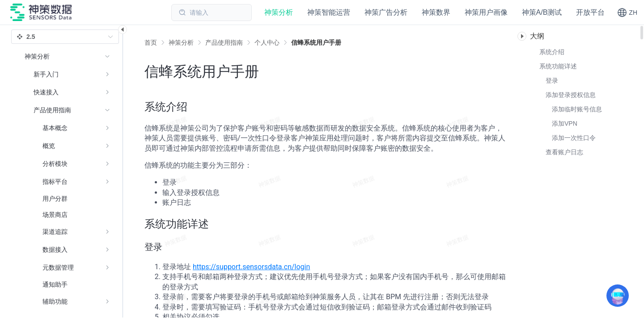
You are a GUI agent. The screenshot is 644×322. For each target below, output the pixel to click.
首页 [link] (151, 42)
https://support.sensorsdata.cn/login (251, 267)
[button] (627, 13)
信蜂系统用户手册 (316, 42)
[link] (181, 42)
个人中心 (267, 42)
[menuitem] (67, 74)
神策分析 (181, 42)
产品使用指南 (224, 42)
